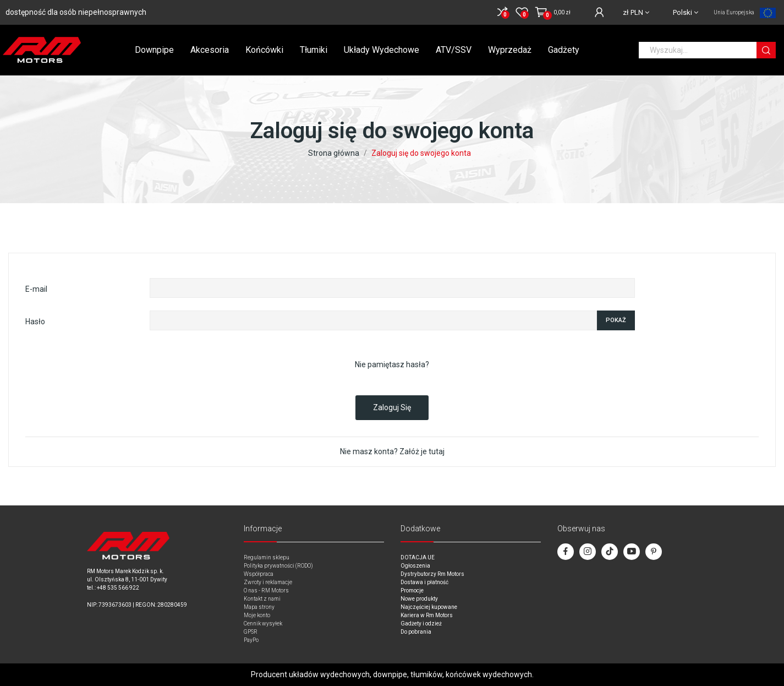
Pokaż (616, 320)
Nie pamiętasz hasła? (392, 364)
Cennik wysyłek (263, 624)
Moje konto (257, 615)
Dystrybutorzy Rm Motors (432, 574)
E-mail (36, 289)
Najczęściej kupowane (429, 607)
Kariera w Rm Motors (427, 615)
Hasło (35, 322)
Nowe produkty (419, 599)
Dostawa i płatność (424, 582)
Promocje (412, 590)
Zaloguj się (392, 407)
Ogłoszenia (415, 566)
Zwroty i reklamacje (268, 582)
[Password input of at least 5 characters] (373, 320)
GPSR (251, 632)
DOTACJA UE (418, 557)
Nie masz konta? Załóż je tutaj (392, 451)
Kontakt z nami (262, 599)
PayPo (251, 640)
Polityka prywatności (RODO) (278, 566)
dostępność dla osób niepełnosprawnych (76, 12)
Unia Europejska (734, 12)
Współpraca (259, 574)
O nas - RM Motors (266, 590)
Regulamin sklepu (267, 557)
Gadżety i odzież (421, 624)
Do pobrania (416, 632)
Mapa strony (259, 607)
